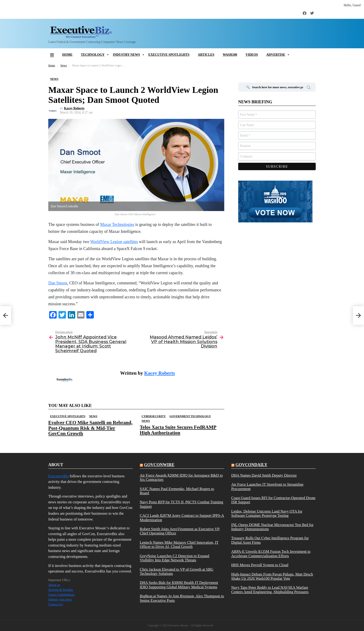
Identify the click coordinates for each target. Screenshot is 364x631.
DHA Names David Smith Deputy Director (264, 475)
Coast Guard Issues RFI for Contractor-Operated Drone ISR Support (273, 500)
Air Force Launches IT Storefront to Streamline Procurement (267, 487)
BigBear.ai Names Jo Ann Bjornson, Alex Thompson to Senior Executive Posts (182, 598)
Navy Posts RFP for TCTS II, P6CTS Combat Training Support (182, 504)
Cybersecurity (154, 416)
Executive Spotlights (169, 55)
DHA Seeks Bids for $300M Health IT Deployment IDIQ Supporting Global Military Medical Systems (179, 585)
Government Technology (190, 416)
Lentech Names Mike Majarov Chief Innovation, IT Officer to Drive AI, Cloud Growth (179, 545)
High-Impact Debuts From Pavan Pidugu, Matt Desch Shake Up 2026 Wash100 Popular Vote (272, 576)
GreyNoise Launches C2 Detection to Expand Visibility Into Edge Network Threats (174, 558)
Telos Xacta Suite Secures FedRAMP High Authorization (178, 430)
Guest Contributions (61, 595)
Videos (252, 55)
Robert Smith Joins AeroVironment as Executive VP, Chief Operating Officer (180, 531)
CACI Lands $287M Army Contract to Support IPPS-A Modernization (182, 518)
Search (309, 88)
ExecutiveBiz (58, 476)
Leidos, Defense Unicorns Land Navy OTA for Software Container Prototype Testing (267, 514)
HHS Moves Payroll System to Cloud (260, 565)
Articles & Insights (61, 590)
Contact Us (56, 604)
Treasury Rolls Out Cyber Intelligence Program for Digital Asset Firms (270, 540)
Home (67, 55)
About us (54, 585)
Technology (93, 55)
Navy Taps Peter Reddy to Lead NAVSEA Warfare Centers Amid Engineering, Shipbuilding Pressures (270, 590)
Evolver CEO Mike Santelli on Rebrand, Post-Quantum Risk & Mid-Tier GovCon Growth (90, 428)
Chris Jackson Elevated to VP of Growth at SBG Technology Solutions (177, 572)
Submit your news (60, 600)
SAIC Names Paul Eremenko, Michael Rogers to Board (177, 491)
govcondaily (251, 465)
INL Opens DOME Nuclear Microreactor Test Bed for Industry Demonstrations (272, 527)
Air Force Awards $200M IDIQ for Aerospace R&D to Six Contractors (181, 478)
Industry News (126, 55)
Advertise (276, 55)
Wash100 (230, 55)
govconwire (159, 465)
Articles (206, 55)
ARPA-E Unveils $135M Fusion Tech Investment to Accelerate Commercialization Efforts (271, 554)
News (93, 416)
